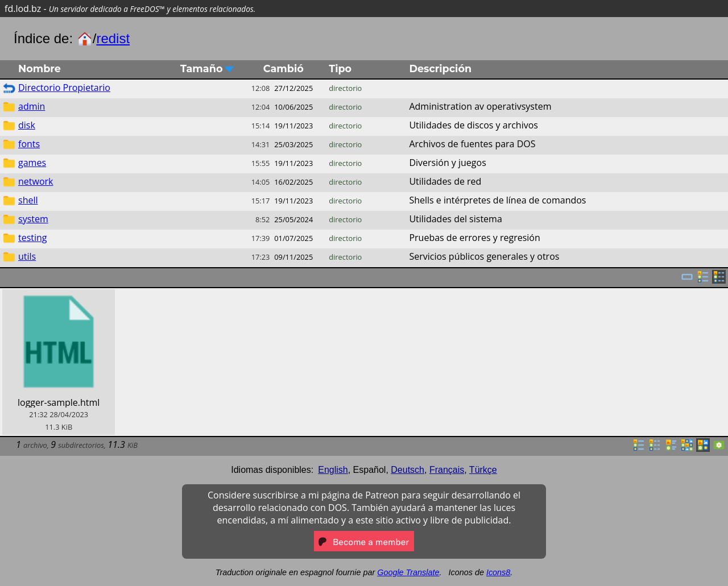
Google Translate (408, 572)
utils (27, 256)
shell (28, 200)
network (36, 181)
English (333, 470)
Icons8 (498, 572)
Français (447, 470)
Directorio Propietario (64, 88)
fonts (29, 144)
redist (113, 38)
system (33, 219)
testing (33, 238)
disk (27, 125)
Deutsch (408, 470)
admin (32, 106)
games (32, 163)
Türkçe (483, 470)
